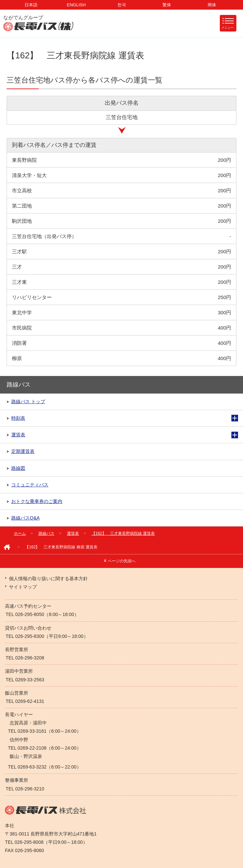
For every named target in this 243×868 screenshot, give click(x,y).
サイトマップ (23, 587)
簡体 (212, 5)
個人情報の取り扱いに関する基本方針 (48, 579)
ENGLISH (76, 5)
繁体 (167, 5)
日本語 (31, 5)
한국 (122, 5)
